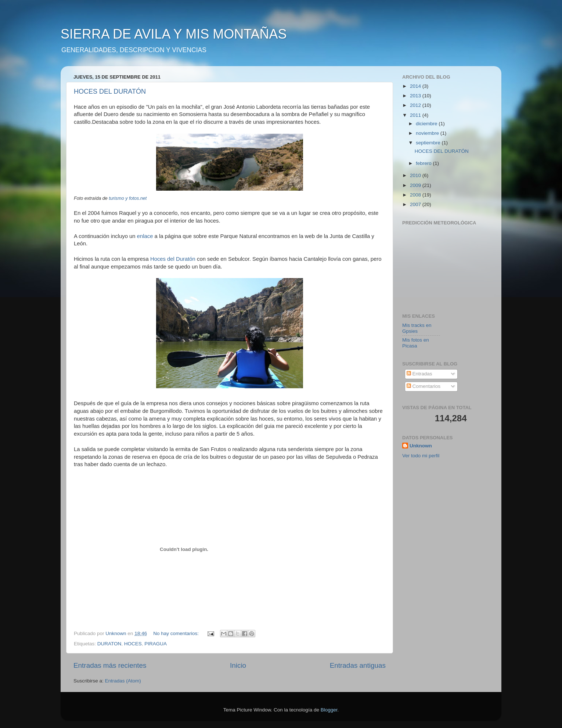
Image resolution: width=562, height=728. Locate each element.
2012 (416, 105)
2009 (416, 185)
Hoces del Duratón (174, 259)
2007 (416, 204)
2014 (416, 86)
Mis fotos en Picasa (416, 343)
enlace (145, 236)
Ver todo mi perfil (421, 456)
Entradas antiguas (358, 665)
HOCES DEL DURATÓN (110, 91)
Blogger (329, 710)
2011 (416, 115)
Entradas (419, 374)
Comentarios (424, 386)
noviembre (428, 133)
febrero (424, 163)
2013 (416, 96)
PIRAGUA (156, 644)
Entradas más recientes (110, 665)
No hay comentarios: (177, 633)
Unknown (421, 446)
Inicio (238, 665)
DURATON (109, 644)
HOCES (133, 644)
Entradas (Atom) (123, 681)
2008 (416, 195)
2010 (416, 175)
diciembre (427, 124)
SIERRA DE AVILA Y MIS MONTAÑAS (174, 34)
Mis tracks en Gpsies (417, 328)
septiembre (429, 143)
